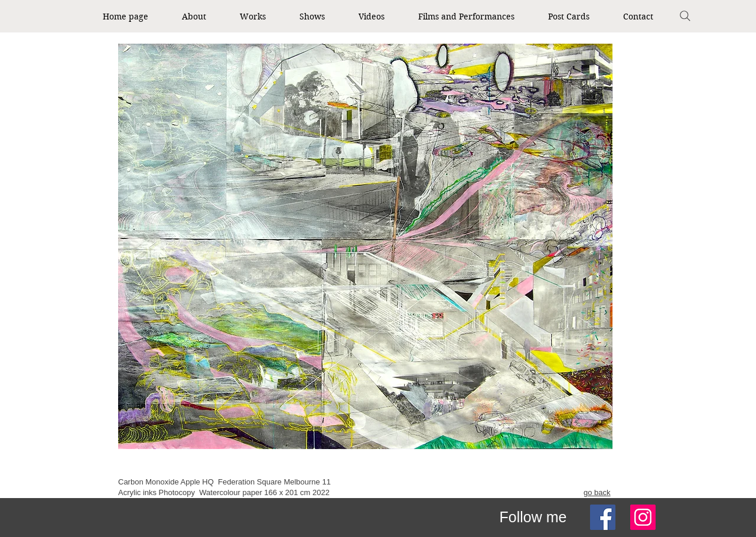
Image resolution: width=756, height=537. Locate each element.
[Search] (685, 16)
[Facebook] (603, 517)
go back (597, 492)
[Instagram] (643, 517)
